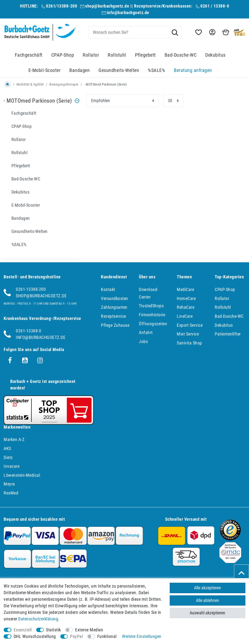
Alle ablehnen (208, 600)
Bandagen (80, 70)
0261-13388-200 (31, 289)
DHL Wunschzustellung (35, 636)
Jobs (143, 341)
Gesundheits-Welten (119, 70)
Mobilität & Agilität (30, 84)
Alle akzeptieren (208, 588)
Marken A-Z (14, 439)
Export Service (190, 325)
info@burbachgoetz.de (128, 13)
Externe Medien (89, 630)
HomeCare (186, 298)
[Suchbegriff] (135, 32)
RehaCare (186, 307)
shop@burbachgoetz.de (107, 6)
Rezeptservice (114, 316)
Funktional (107, 636)
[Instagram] (40, 361)
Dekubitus (215, 55)
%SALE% (156, 70)
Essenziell (23, 630)
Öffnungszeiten (153, 324)
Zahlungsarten (114, 307)
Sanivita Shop (189, 343)
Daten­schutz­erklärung (38, 619)
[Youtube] (25, 361)
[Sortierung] (123, 101)
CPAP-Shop (63, 55)
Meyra (9, 484)
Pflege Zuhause (115, 325)
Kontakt (108, 289)
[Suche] (175, 32)
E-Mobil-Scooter (45, 70)
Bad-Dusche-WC (181, 55)
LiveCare (185, 316)
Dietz (8, 457)
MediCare (185, 289)
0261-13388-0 (28, 331)
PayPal (76, 636)
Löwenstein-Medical (22, 475)
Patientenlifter (228, 334)
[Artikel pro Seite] (173, 101)
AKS (7, 448)
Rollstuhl (117, 55)
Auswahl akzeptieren (207, 613)
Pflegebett (145, 55)
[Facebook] (10, 361)
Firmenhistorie (152, 315)
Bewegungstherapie (64, 84)
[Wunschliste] (198, 32)
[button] (212, 32)
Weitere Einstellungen (142, 636)
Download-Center (149, 293)
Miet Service (188, 334)
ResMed (11, 493)
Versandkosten (115, 298)
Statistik (53, 630)
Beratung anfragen (193, 70)
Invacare (12, 466)
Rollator (91, 55)
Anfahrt (146, 332)
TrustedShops (151, 306)
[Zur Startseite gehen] (8, 84)
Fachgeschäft (29, 55)
